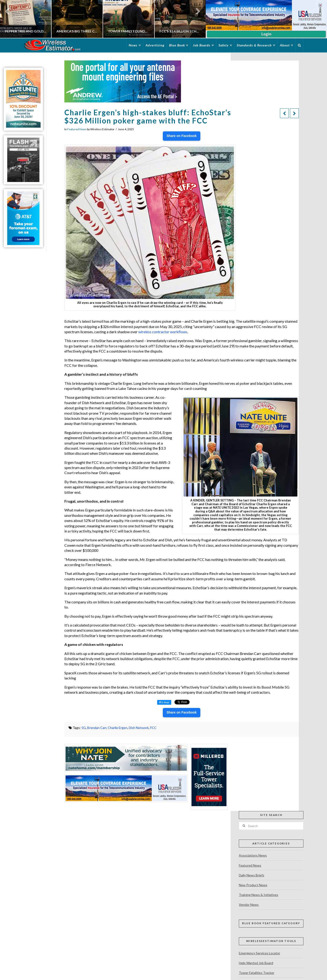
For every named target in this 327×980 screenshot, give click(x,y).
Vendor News (249, 905)
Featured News (77, 129)
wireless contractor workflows (163, 332)
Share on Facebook (182, 136)
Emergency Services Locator (259, 953)
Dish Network (139, 728)
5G (84, 728)
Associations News (253, 855)
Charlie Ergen (118, 728)
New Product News (253, 885)
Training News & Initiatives (259, 895)
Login (266, 34)
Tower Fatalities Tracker (257, 973)
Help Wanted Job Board (256, 963)
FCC (153, 728)
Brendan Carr (97, 728)
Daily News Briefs (252, 875)
